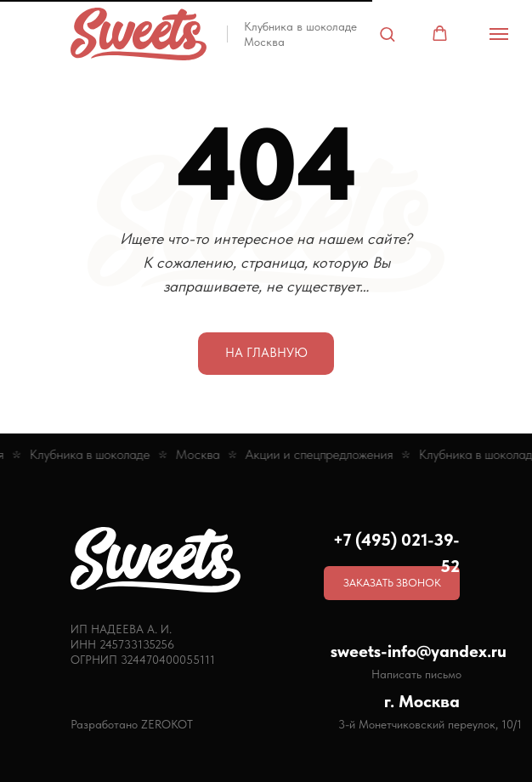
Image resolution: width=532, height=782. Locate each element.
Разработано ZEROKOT (132, 724)
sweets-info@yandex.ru (419, 651)
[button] (387, 34)
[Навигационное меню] (499, 34)
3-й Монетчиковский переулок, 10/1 (430, 724)
